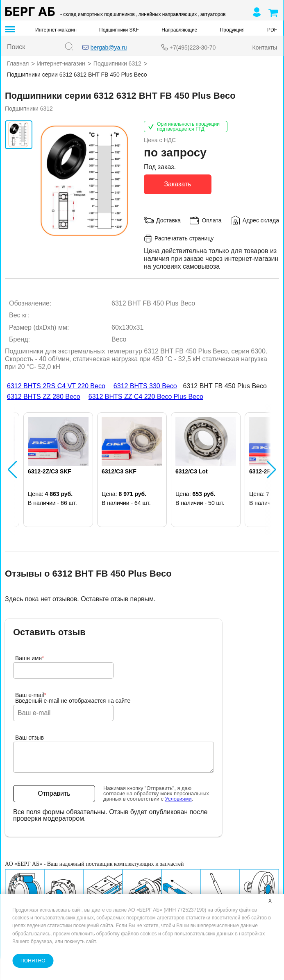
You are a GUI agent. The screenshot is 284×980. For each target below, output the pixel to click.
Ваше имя (30, 658)
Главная (18, 63)
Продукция (232, 30)
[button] (12, 470)
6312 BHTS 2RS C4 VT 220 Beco (56, 386)
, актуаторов (211, 14)
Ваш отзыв (30, 738)
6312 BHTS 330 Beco (145, 386)
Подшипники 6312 (117, 63)
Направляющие (179, 30)
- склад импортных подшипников (98, 14)
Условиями (178, 798)
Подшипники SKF (119, 30)
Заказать (177, 184)
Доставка (168, 220)
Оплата (211, 220)
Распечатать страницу (179, 238)
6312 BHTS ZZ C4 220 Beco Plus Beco (146, 397)
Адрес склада (261, 220)
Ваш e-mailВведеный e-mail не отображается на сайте (73, 698)
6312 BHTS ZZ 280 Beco (44, 397)
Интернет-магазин (56, 30)
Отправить (54, 793)
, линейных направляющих (166, 14)
